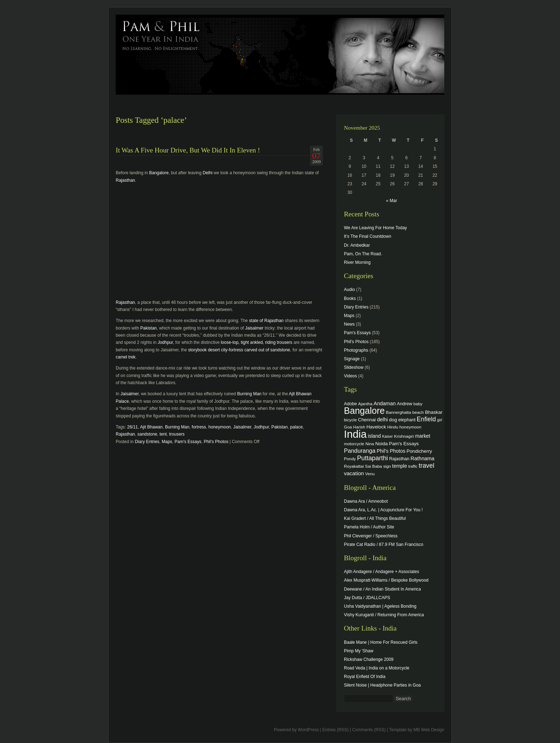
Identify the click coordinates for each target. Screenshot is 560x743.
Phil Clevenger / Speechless (371, 536)
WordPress (308, 730)
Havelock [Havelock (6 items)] (376, 427)
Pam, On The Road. (363, 254)
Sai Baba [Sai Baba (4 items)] (374, 466)
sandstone (147, 434)
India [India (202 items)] (355, 434)
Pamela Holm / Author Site (369, 527)
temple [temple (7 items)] (400, 466)
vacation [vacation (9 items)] (354, 473)
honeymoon (220, 427)
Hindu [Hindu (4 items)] (393, 427)
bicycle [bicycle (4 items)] (350, 420)
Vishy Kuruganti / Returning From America (384, 615)
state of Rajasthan (266, 321)
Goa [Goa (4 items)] (348, 427)
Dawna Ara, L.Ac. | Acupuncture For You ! (383, 510)
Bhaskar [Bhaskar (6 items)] (434, 412)
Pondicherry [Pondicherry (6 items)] (419, 451)
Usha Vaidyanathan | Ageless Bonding (380, 606)
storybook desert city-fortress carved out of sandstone (239, 350)
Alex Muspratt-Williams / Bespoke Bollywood (386, 580)
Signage (352, 359)
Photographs (356, 350)
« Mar (392, 201)
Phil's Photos (216, 442)
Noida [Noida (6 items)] (382, 444)
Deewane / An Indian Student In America (382, 589)
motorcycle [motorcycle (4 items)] (354, 444)
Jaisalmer (254, 328)
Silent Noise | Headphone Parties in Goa (382, 685)
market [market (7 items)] (423, 436)
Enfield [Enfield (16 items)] (426, 419)
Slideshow (354, 367)
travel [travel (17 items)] (426, 466)
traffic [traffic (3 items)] (413, 466)
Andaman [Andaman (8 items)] (385, 403)
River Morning (357, 262)
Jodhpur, (166, 342)
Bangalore (159, 173)
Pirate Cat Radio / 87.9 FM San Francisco (384, 544)
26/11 (132, 427)
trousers (177, 434)
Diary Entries (147, 442)
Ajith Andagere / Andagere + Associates (381, 572)
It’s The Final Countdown (367, 236)
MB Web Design (429, 730)
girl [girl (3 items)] (440, 420)
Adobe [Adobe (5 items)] (351, 404)
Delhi (208, 173)
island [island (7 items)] (374, 436)
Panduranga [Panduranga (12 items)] (360, 451)
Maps (167, 442)
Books (350, 298)
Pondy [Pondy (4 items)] (350, 459)
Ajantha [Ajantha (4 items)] (365, 404)
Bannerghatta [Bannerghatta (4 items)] (399, 412)
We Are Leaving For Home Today (375, 228)
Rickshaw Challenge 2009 (369, 659)
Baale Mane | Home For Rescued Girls (381, 642)
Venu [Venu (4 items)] (370, 474)
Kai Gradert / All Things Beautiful (375, 518)
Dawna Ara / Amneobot (366, 501)
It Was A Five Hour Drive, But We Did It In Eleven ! (188, 150)
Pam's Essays (188, 442)
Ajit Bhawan (151, 427)
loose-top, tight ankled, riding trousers (256, 342)
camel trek (126, 357)
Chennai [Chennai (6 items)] (367, 420)
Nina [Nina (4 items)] (370, 444)
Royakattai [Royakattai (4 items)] (354, 466)
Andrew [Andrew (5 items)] (404, 404)
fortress (199, 427)
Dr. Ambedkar (357, 245)
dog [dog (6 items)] (393, 420)
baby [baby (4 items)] (418, 404)
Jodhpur (261, 427)
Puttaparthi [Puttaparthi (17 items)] (372, 458)
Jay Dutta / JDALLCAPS (367, 598)
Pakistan (149, 328)
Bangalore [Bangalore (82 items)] (364, 411)
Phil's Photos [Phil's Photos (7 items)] (391, 451)
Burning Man (249, 394)
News (349, 324)
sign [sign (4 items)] (387, 466)
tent (163, 434)
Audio (349, 290)
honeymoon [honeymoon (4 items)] (410, 427)
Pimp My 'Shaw (359, 651)
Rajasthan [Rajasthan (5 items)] (399, 459)
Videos (350, 376)
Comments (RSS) (369, 730)
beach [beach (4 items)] (418, 412)
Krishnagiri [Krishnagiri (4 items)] (404, 436)
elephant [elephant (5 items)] (407, 420)
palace (296, 427)
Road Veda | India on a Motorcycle (377, 668)
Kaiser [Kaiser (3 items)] (387, 436)
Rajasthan (125, 180)
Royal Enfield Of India (365, 677)
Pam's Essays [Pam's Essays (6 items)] (404, 444)
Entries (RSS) (336, 730)
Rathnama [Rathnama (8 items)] (423, 458)
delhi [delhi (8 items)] (382, 420)
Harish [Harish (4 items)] (359, 427)
